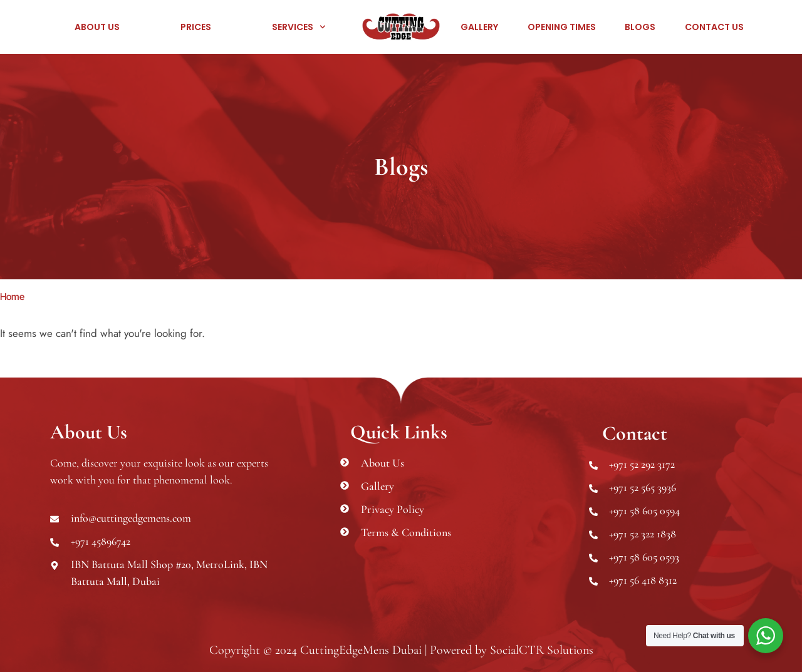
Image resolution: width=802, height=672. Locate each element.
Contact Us (714, 27)
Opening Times (562, 27)
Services (299, 27)
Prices (196, 27)
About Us (97, 27)
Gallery (479, 27)
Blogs (640, 27)
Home (12, 297)
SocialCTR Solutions (542, 650)
